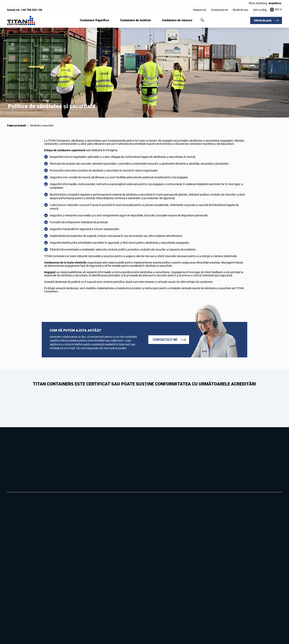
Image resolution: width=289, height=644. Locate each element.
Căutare (202, 20)
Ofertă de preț (263, 20)
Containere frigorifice (94, 20)
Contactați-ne (219, 10)
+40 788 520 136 (25, 10)
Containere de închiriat (135, 20)
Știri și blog (260, 10)
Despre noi (200, 10)
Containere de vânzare (177, 20)
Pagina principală (16, 126)
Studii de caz (240, 10)
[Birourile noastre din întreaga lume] (276, 10)
